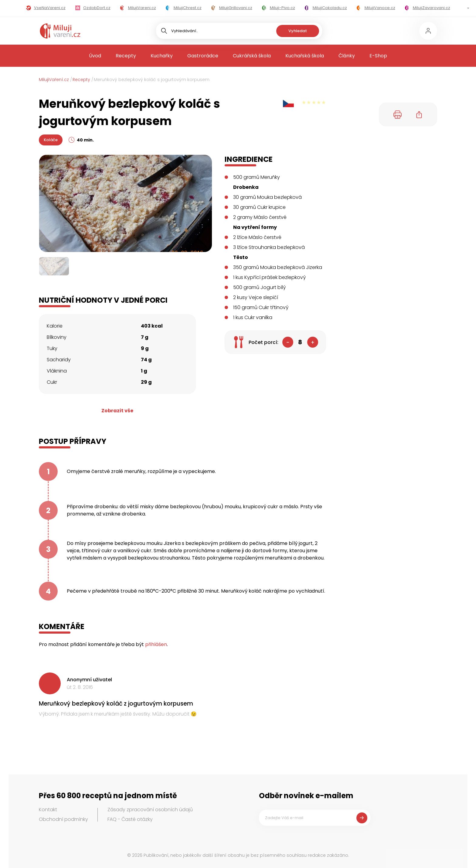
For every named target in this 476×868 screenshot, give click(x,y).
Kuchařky (162, 56)
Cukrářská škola (252, 56)
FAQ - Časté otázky (130, 819)
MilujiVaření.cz (54, 80)
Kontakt (48, 810)
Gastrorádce (203, 56)
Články (347, 56)
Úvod (95, 56)
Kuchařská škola (305, 56)
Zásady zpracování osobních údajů (150, 810)
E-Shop (378, 56)
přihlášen (156, 644)
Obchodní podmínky (63, 819)
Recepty (126, 56)
